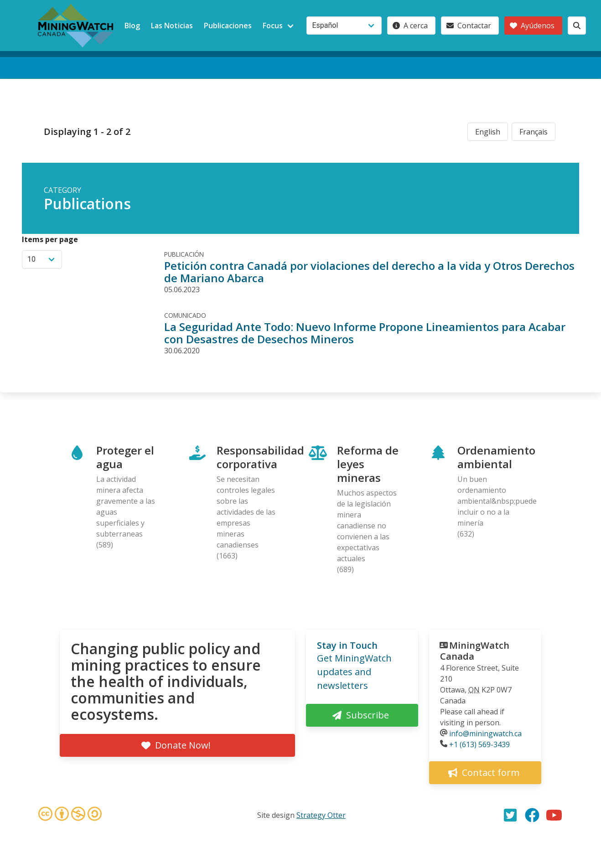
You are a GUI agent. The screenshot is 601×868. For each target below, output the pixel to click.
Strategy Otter (321, 815)
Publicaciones (228, 26)
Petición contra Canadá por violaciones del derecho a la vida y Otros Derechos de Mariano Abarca (369, 272)
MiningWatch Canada (475, 651)
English (488, 132)
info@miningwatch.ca (485, 734)
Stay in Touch (347, 645)
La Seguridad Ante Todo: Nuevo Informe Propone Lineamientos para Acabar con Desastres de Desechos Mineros (365, 333)
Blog (132, 26)
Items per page (50, 239)
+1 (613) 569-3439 (479, 744)
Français (534, 132)
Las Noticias (172, 26)
